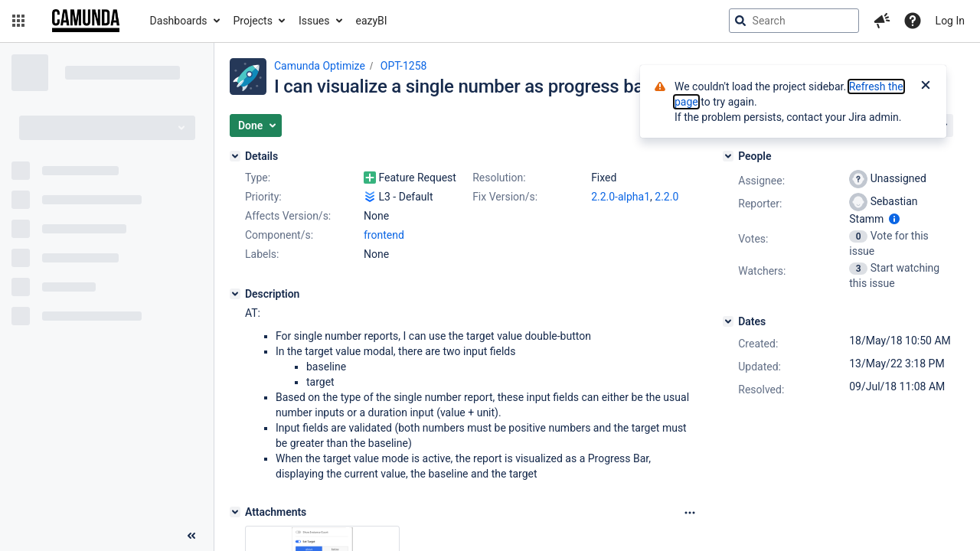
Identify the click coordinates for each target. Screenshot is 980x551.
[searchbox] (794, 21)
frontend (384, 235)
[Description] (235, 294)
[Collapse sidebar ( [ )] (191, 536)
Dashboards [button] (179, 21)
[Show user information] (894, 219)
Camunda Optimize (320, 66)
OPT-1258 (404, 66)
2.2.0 (666, 197)
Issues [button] (314, 21)
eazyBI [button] (372, 21)
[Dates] (728, 321)
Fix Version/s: (505, 197)
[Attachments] (235, 512)
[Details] (235, 156)
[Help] (913, 21)
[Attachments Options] (690, 513)
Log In (950, 21)
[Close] (926, 86)
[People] (728, 156)
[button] (18, 21)
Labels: (262, 254)
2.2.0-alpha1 (621, 197)
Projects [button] (253, 21)
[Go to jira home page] (86, 21)
